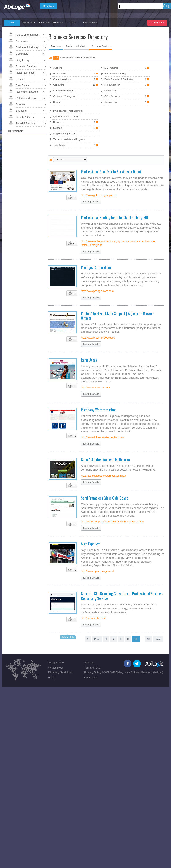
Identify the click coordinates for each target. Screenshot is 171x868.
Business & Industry (27, 47)
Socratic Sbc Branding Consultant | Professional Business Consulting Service (122, 596)
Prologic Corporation (96, 267)
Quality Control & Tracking (67, 117)
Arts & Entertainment (28, 35)
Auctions (58, 68)
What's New (29, 23)
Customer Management (65, 96)
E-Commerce (127, 68)
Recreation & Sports (27, 92)
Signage (76, 128)
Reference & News (26, 98)
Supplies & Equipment (65, 134)
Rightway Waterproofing (98, 410)
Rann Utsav (89, 360)
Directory (48, 6)
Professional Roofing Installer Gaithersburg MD (114, 217)
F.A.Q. (73, 23)
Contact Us (91, 677)
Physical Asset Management (68, 111)
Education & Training (115, 73)
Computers (22, 54)
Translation (76, 145)
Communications (76, 79)
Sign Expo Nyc (91, 544)
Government (111, 91)
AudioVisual (76, 74)
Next (158, 639)
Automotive (22, 41)
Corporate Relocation (64, 91)
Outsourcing (127, 102)
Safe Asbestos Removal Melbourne (105, 460)
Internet (20, 79)
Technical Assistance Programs (69, 139)
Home (12, 23)
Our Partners (90, 23)
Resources (76, 122)
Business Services (101, 46)
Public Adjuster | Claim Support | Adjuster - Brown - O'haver (117, 316)
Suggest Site (56, 663)
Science (20, 104)
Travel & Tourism (25, 123)
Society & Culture (26, 117)
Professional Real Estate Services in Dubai (111, 172)
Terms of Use (92, 668)
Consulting (76, 85)
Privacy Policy (93, 672)
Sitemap (89, 663)
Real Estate (22, 85)
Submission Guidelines (51, 23)
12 (148, 639)
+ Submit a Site (157, 23)
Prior (97, 639)
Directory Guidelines (61, 672)
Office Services (127, 96)
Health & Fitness (25, 73)
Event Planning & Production (127, 79)
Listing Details (91, 202)
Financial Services (26, 66)
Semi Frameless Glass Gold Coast (104, 498)
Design (57, 102)
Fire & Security (127, 85)
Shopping (21, 111)
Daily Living (22, 60)
